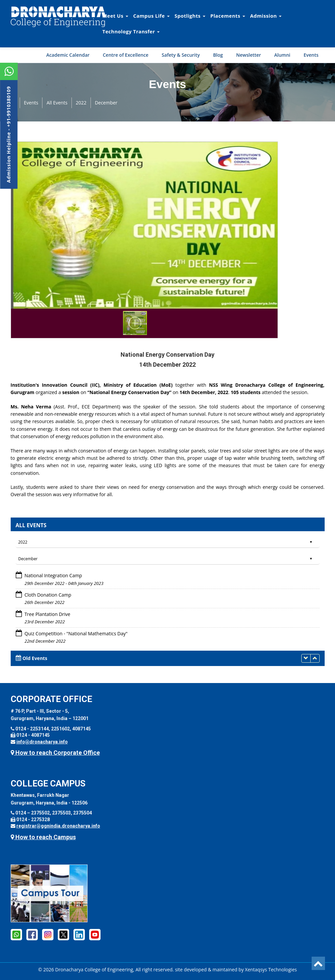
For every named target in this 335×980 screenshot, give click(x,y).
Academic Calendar (68, 55)
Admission (266, 16)
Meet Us (115, 16)
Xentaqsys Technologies (271, 969)
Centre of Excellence (126, 55)
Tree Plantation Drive (47, 614)
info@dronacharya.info (42, 742)
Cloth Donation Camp (48, 595)
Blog (218, 55)
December (106, 103)
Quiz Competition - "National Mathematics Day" (76, 633)
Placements (228, 16)
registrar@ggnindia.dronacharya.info (58, 826)
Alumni (282, 55)
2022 (81, 103)
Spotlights (190, 16)
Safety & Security (181, 55)
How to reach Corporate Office (55, 753)
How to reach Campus (43, 837)
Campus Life (151, 16)
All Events (57, 103)
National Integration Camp (53, 575)
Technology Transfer (131, 31)
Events (311, 55)
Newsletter (248, 55)
